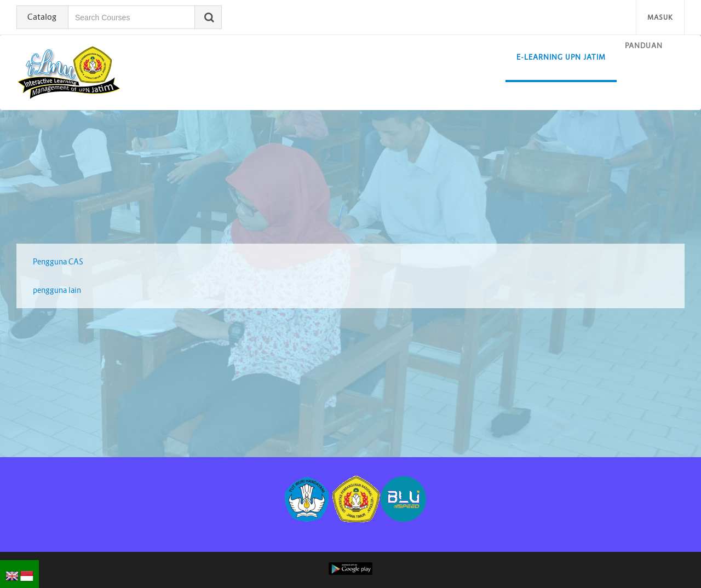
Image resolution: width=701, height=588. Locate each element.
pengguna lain (57, 290)
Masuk (660, 17)
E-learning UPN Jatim (561, 57)
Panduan (644, 46)
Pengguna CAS (58, 262)
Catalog (42, 17)
